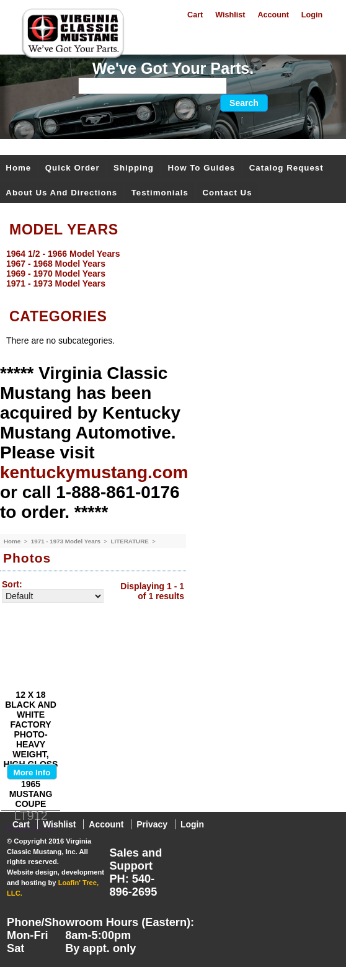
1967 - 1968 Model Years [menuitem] (56, 264)
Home (18, 168)
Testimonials (160, 193)
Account (273, 15)
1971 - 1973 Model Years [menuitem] (56, 283)
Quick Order (73, 168)
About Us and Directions (61, 193)
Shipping (134, 168)
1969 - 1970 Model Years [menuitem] (56, 274)
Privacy (152, 824)
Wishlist (230, 15)
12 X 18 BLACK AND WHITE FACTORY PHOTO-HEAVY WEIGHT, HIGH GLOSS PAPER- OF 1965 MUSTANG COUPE (31, 749)
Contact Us (227, 193)
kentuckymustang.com (94, 472)
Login (312, 15)
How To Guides (201, 168)
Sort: (12, 584)
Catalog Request (286, 168)
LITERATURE (130, 541)
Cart (195, 15)
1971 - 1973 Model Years (67, 541)
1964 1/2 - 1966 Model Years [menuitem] (63, 254)
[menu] (170, 269)
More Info (32, 773)
